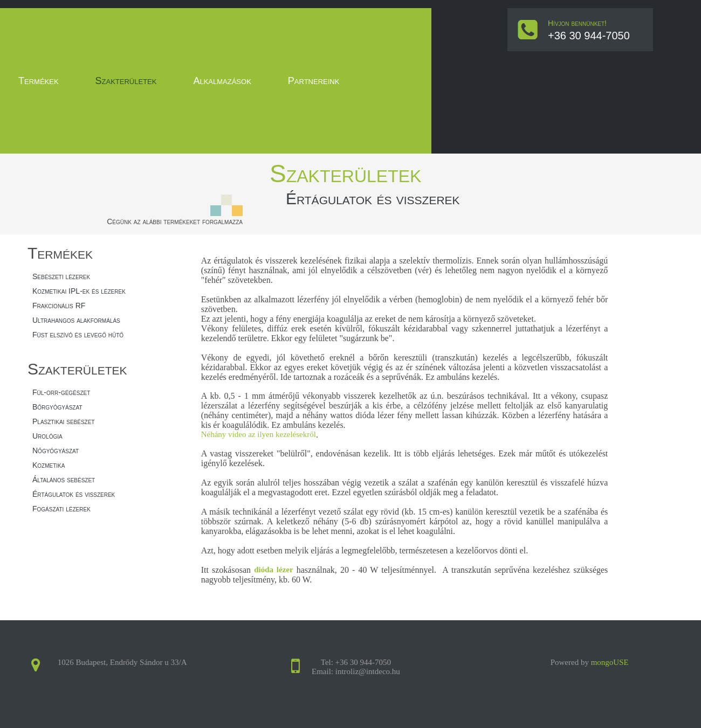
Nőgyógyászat (56, 450)
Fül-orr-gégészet (61, 392)
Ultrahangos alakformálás (76, 320)
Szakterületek (126, 81)
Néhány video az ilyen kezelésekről (259, 434)
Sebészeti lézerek (61, 276)
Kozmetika (49, 465)
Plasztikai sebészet (63, 421)
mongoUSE (610, 662)
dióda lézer (274, 570)
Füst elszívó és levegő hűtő (78, 335)
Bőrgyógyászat (57, 407)
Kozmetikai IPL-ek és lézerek (79, 291)
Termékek (39, 81)
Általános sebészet (64, 480)
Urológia (47, 436)
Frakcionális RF (59, 306)
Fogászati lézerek (61, 509)
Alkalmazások (222, 81)
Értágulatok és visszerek (74, 494)
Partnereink (314, 81)
